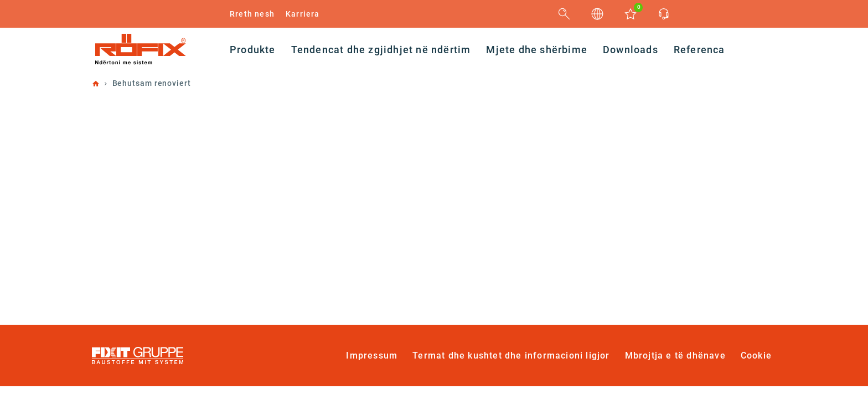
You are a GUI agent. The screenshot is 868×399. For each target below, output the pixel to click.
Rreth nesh (252, 14)
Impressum (372, 355)
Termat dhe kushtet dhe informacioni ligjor (511, 355)
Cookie (756, 355)
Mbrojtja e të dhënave (675, 355)
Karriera (303, 14)
